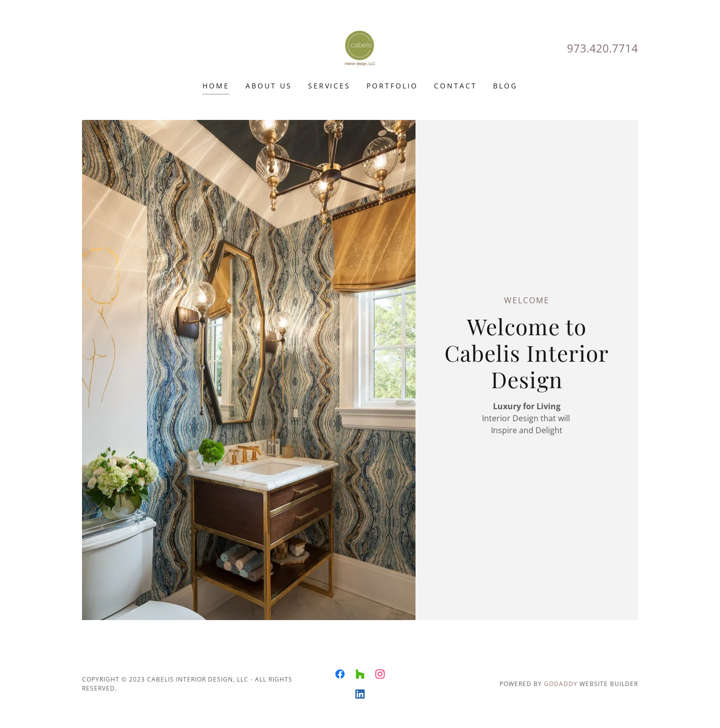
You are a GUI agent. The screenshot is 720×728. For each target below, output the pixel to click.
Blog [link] (505, 86)
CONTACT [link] (455, 86)
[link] (360, 47)
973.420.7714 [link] (602, 48)
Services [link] (329, 86)
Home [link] (216, 86)
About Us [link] (269, 86)
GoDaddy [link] (561, 684)
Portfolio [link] (392, 86)
